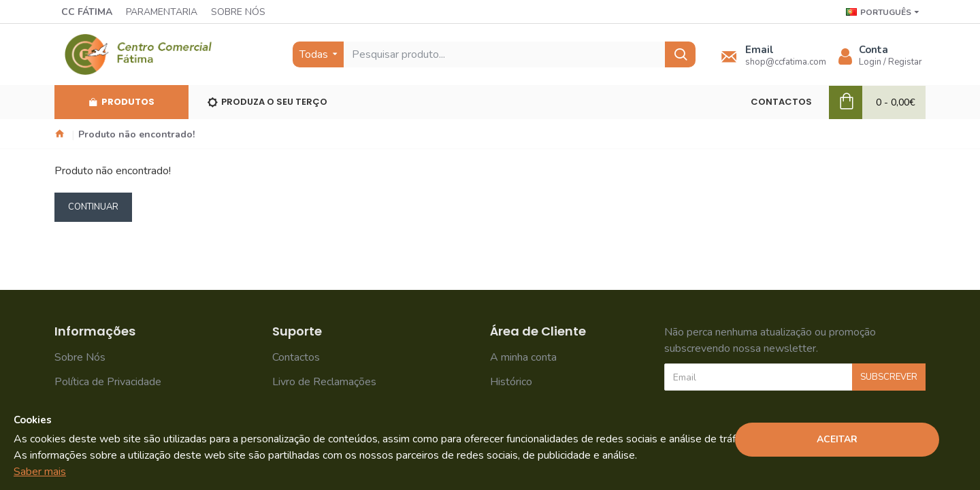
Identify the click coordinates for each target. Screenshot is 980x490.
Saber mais (40, 472)
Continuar (93, 207)
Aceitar (837, 439)
